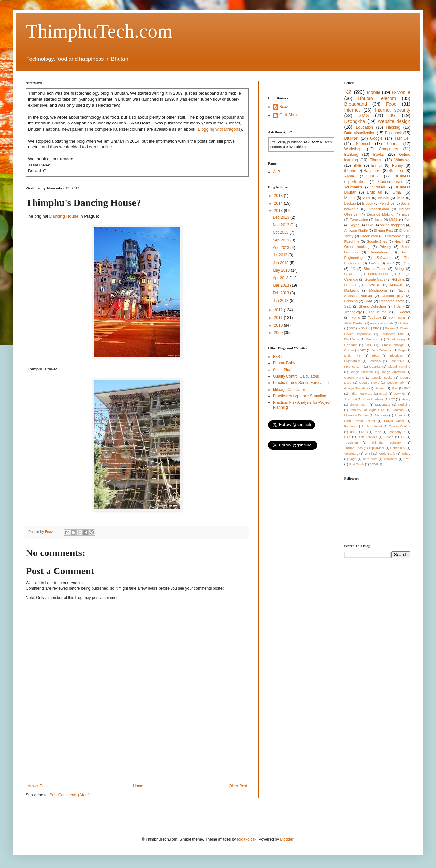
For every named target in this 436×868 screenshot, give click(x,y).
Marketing (352, 290)
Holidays (398, 279)
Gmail (397, 192)
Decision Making (380, 214)
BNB (358, 166)
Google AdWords (393, 372)
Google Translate (356, 388)
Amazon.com (379, 209)
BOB (401, 198)
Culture (349, 350)
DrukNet (351, 138)
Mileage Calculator (289, 390)
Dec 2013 (281, 217)
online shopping (392, 225)
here (307, 147)
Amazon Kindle (356, 230)
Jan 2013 (281, 301)
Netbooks (382, 415)
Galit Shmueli (291, 115)
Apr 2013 (281, 278)
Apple (349, 176)
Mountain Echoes (357, 415)
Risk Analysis (367, 437)
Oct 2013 (281, 232)
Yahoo (406, 453)
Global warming (399, 366)
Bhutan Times (375, 269)
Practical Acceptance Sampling (300, 396)
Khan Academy (373, 399)
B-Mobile (401, 92)
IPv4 (394, 388)
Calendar (351, 345)
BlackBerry (352, 339)
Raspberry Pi (396, 432)
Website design (394, 121)
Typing (355, 317)
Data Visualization (360, 133)
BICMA (383, 198)
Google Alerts (354, 377)
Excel (406, 214)
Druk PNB (353, 355)
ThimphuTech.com (99, 31)
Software (384, 258)
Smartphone (379, 252)
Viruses (379, 187)
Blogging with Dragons (219, 129)
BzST (278, 357)
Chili (369, 345)
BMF (364, 328)
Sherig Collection (372, 306)
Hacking (393, 127)
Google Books (382, 377)
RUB (364, 432)
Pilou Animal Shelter (360, 421)
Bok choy (373, 339)
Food (391, 104)
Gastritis (375, 366)
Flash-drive (396, 361)
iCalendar (391, 459)
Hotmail (350, 285)
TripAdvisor (377, 448)
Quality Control (400, 426)
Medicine (404, 405)
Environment (395, 236)
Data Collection (382, 350)
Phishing (351, 301)
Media (350, 198)
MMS (393, 220)
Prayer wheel (394, 421)
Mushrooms (378, 290)
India (379, 220)
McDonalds (383, 405)
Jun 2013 (281, 263)
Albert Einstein (354, 323)
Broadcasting (396, 339)
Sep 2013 (281, 240)
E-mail (377, 166)
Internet (352, 110)
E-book (368, 203)
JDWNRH (373, 285)
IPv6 (407, 388)
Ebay (375, 355)
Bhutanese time (392, 334)
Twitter (374, 263)
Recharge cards (392, 301)
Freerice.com (353, 366)
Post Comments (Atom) (70, 795)
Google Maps (375, 279)
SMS (363, 115)
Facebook (394, 133)
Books (378, 155)
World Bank (387, 453)
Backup (350, 203)
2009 (279, 333)
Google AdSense (361, 372)
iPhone (350, 171)
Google (376, 138)
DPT (363, 350)
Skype (355, 225)
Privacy (385, 247)
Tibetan (376, 160)
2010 (279, 325)
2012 (279, 310)
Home (138, 786)
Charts (393, 144)
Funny (397, 166)
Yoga (353, 459)
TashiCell (402, 138)
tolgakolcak (247, 839)
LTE (392, 399)
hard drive (370, 459)
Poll (407, 220)
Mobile (373, 92)
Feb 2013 (281, 293)
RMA (369, 301)
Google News (369, 383)
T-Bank (399, 306)
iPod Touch (356, 464)
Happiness (373, 171)
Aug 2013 (281, 248)
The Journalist (380, 312)
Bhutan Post (384, 230)
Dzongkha (355, 121)
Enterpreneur (378, 274)
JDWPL (399, 394)
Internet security (393, 110)
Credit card (369, 236)
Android (405, 323)
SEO (348, 306)
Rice (347, 437)
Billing (399, 269)
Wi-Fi (368, 453)
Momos (398, 410)
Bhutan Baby (284, 363)
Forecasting (359, 220)
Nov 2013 (281, 225)
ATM (367, 198)
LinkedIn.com (359, 405)
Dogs (402, 350)
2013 (279, 211)
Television (351, 442)
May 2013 (282, 270)
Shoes (389, 437)
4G (353, 269)
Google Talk (396, 383)
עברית (374, 464)
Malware (397, 285)
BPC (376, 328)
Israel (383, 394)
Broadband (356, 104)
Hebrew (380, 388)
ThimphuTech (354, 448)
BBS (374, 176)
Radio (377, 432)
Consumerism (390, 182)
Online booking (357, 247)
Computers (389, 149)
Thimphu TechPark (386, 442)
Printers (350, 426)
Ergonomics (353, 361)
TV (402, 437)
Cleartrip (351, 274)
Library (405, 399)
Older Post (238, 786)
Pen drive (387, 203)
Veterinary (351, 453)
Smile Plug (282, 370)
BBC (352, 328)
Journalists (353, 187)
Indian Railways (361, 394)
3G (393, 115)
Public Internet (372, 426)
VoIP (390, 263)
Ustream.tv (398, 448)
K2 (348, 92)
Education (364, 127)
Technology (353, 312)
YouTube (375, 317)
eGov (406, 263)
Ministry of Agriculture (368, 410)
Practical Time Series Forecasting (302, 383)
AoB (277, 172)
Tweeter (404, 312)
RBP (352, 432)
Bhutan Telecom (377, 98)
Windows (402, 160)
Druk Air (374, 192)
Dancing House (64, 216)
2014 (279, 203)
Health (399, 241)
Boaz (284, 107)
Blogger (287, 839)
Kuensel (363, 144)
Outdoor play (392, 296)
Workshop (353, 149)
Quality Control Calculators (296, 376)
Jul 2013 (280, 255)
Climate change (392, 345)
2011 (279, 318)
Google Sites (377, 241)
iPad (407, 459)
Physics (400, 415)
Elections (396, 355)
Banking (351, 155)
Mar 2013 (281, 285)
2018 (279, 196)
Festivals (375, 361)
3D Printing (397, 318)
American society (382, 323)
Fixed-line (352, 241)
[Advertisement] (143, 761)
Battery (390, 328)
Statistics (397, 171)
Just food (351, 399)
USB (369, 225)
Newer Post (37, 786)
